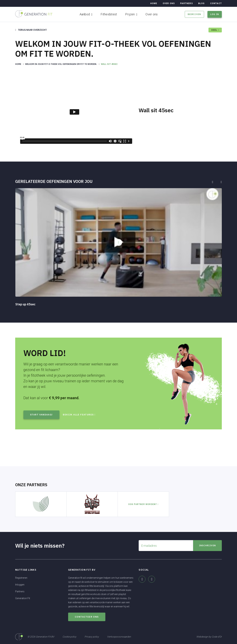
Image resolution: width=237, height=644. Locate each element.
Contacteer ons (87, 617)
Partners (186, 3)
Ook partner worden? (143, 504)
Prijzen (130, 14)
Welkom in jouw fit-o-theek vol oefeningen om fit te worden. (61, 64)
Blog (201, 3)
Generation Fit (23, 598)
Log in (215, 14)
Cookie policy (69, 636)
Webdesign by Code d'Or (209, 636)
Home (154, 3)
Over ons (152, 14)
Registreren (21, 578)
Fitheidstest (109, 14)
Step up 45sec (25, 304)
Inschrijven (207, 545)
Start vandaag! (42, 415)
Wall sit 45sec (109, 64)
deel (215, 30)
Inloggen (20, 585)
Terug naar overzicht (31, 30)
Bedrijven (194, 14)
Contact (216, 3)
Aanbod (85, 14)
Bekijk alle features (82, 415)
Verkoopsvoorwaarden (119, 636)
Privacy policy (92, 636)
